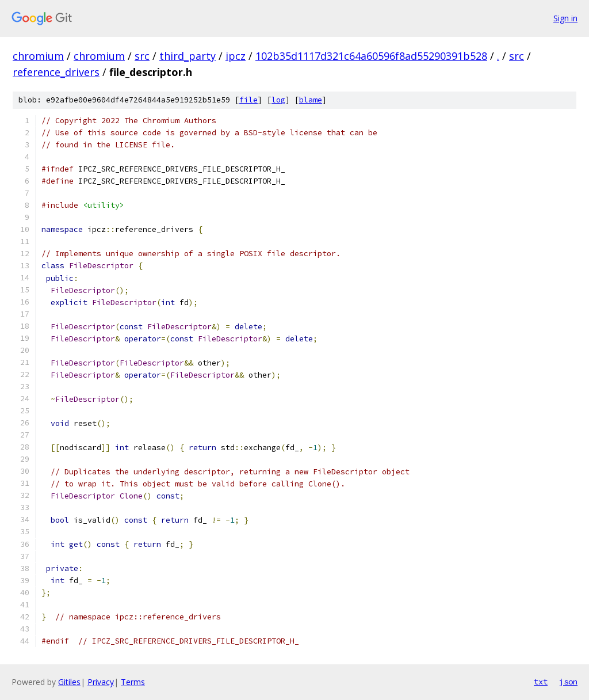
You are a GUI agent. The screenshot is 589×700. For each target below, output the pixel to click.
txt (541, 682)
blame (311, 100)
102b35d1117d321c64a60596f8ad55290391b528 (371, 56)
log (278, 100)
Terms (133, 682)
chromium (38, 56)
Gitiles (69, 682)
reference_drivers (56, 72)
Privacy (101, 682)
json (568, 682)
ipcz (236, 56)
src (142, 56)
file (248, 100)
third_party (188, 56)
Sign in (565, 18)
